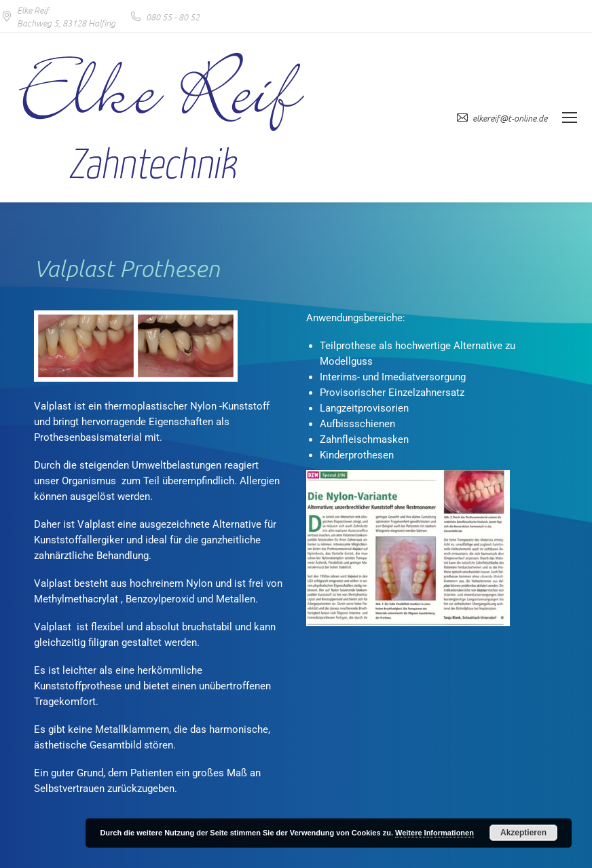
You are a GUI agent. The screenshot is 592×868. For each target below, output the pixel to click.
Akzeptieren (523, 833)
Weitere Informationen (434, 833)
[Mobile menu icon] (570, 117)
